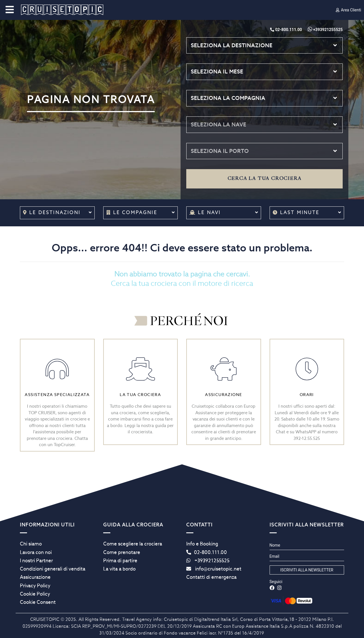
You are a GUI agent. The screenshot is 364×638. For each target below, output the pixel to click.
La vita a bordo (119, 569)
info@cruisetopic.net (214, 569)
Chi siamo (31, 544)
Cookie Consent (38, 602)
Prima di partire (120, 561)
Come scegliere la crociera (133, 544)
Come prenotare (122, 552)
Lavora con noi (36, 552)
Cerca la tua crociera (265, 179)
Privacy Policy (35, 586)
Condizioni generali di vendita (53, 569)
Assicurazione (35, 577)
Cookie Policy (35, 594)
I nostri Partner (36, 561)
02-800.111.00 (207, 552)
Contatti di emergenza (211, 577)
